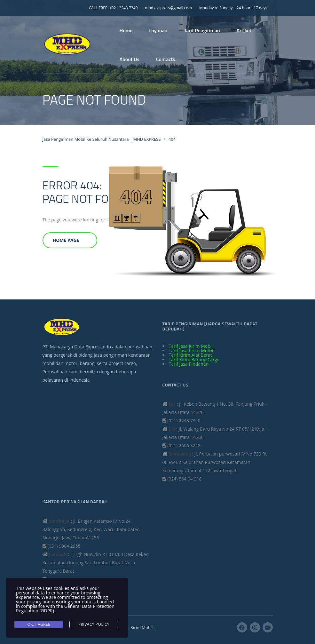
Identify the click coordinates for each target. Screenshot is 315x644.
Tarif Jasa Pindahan (189, 364)
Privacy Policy (94, 624)
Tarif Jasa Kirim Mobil (191, 346)
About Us (130, 59)
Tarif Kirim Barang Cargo (194, 359)
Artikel (244, 30)
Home (126, 30)
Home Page (66, 240)
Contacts (166, 59)
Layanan (158, 30)
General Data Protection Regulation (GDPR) (65, 608)
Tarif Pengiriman (202, 30)
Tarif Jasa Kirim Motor (191, 350)
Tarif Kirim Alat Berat (190, 355)
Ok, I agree (39, 624)
